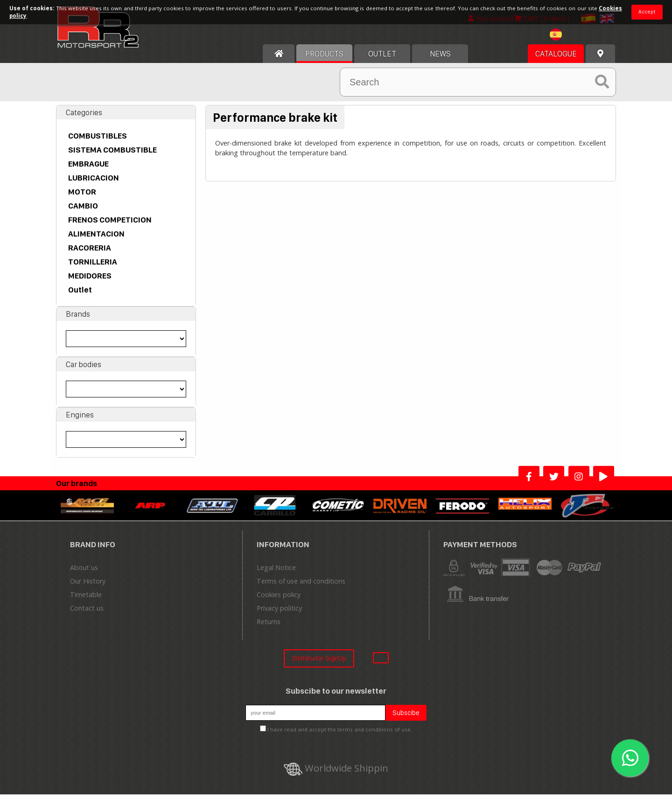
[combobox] (567, 41)
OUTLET (382, 59)
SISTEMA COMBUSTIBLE (112, 155)
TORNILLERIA (93, 267)
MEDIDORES (90, 281)
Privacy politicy (279, 614)
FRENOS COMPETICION (110, 225)
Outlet (80, 295)
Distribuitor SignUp (319, 664)
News (440, 59)
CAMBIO (83, 211)
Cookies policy (279, 600)
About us (84, 573)
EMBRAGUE (88, 169)
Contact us (87, 614)
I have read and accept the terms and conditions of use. (340, 735)
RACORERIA (90, 253)
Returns (269, 627)
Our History (88, 587)
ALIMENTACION (96, 239)
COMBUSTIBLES (98, 141)
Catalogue (556, 59)
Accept (647, 12)
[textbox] (567, 40)
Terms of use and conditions (301, 587)
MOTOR (82, 197)
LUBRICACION (94, 183)
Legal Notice (276, 573)
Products (324, 59)
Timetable (86, 600)
